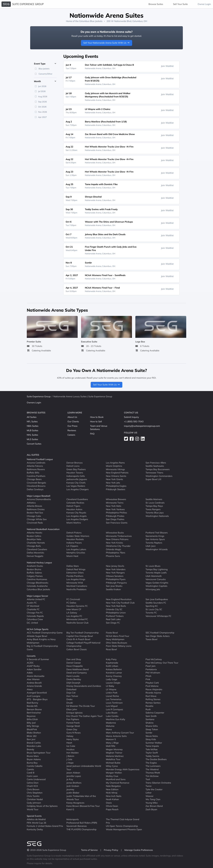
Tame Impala (152, 746)
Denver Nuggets (35, 556)
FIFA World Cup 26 (36, 823)
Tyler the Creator (154, 789)
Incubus (70, 749)
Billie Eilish (32, 719)
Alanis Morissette (36, 676)
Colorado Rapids (35, 616)
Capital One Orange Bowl (80, 636)
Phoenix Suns (113, 556)
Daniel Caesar (74, 663)
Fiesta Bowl (112, 633)
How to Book (97, 417)
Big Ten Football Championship (83, 633)
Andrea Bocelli (34, 683)
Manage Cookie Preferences (139, 850)
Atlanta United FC (36, 599)
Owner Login (204, 4)
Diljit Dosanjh (73, 683)
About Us (72, 417)
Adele (30, 673)
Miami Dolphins (114, 466)
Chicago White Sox (37, 519)
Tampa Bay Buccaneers (158, 469)
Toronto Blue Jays (155, 513)
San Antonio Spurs (155, 539)
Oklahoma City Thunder (118, 546)
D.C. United (32, 623)
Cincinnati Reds (35, 523)
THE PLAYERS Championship (81, 829)
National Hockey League (39, 563)
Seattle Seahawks (155, 466)
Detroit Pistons (74, 533)
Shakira (149, 723)
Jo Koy (70, 779)
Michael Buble (113, 763)
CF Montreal (33, 606)
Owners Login (34, 403)
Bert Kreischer (34, 713)
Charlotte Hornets (36, 543)
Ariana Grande (34, 686)
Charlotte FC (33, 609)
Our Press (72, 426)
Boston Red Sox (35, 513)
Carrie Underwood (36, 779)
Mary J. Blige (112, 743)
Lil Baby (110, 686)
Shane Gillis (152, 726)
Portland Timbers (115, 616)
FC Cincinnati (73, 599)
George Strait (73, 726)
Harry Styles (73, 739)
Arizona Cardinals (36, 463)
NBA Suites (33, 426)
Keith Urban (112, 666)
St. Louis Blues (153, 566)
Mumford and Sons (116, 779)
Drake (69, 699)
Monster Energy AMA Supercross (123, 769)
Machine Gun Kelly (116, 719)
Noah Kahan (112, 799)
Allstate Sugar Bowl (37, 636)
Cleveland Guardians (77, 499)
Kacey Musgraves (75, 803)
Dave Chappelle (75, 666)
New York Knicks (114, 543)
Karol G (70, 809)
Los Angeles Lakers (76, 549)
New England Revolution (119, 599)
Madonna (111, 723)
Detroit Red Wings (76, 569)
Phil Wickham (153, 673)
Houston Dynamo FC (77, 606)
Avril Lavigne (34, 696)
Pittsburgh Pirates (115, 516)
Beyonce (31, 716)
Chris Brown (33, 789)
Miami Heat (72, 556)
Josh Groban (73, 786)
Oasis (109, 803)
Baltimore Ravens (36, 469)
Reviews (72, 430)
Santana (150, 719)
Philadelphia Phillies (116, 513)
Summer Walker (154, 743)
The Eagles (151, 763)
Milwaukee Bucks (115, 533)
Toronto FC (151, 613)
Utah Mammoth (154, 576)
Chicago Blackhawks (37, 583)
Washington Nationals (157, 516)
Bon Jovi (31, 739)
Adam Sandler (34, 669)
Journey (70, 789)
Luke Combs (112, 716)
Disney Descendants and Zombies (84, 686)
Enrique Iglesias (74, 713)
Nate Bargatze (113, 786)
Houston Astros (74, 509)
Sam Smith (151, 716)
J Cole (69, 759)
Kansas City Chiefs (76, 483)
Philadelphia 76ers (116, 553)
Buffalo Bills (33, 473)
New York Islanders (116, 569)
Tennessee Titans (154, 473)
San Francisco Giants (117, 523)
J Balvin (70, 756)
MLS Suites (32, 439)
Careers (71, 435)
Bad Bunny (32, 703)
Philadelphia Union (116, 613)
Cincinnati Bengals (36, 483)
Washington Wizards (157, 549)
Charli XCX (32, 786)
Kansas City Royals (76, 513)
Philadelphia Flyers (116, 579)
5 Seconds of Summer (38, 659)
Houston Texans (75, 473)
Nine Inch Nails (114, 796)
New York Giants (114, 479)
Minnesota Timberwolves (119, 536)
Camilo (30, 769)
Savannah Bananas (77, 826)
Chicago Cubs (34, 516)
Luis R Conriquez (114, 709)
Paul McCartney (154, 659)
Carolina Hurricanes (37, 579)
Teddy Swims (152, 756)
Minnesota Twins (115, 503)
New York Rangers (115, 573)
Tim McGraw (152, 776)
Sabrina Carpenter (155, 713)
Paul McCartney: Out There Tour (162, 663)
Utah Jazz (151, 546)
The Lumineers (153, 766)
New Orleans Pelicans (117, 539)
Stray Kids (151, 739)
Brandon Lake (34, 746)
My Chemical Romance (118, 783)
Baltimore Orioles (36, 509)
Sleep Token (152, 729)
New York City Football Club (120, 603)
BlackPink (32, 729)
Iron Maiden (73, 753)
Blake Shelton (34, 733)
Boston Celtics (34, 536)
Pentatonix (151, 669)
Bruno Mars (33, 756)
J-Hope (70, 763)
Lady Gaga (112, 679)
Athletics (31, 503)
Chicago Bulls (34, 546)
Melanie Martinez (115, 756)
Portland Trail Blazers (157, 533)
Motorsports (73, 819)
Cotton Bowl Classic (77, 649)
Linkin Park (112, 693)
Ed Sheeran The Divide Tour (81, 706)
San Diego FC (113, 623)
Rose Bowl (111, 649)
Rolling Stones (153, 699)
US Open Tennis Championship (122, 826)
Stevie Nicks (152, 736)
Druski (70, 703)
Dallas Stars (73, 566)
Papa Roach (112, 809)
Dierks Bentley (74, 679)
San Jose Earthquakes (157, 599)
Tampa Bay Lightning (157, 569)
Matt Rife (111, 746)
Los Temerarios (114, 699)
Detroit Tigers (73, 506)
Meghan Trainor (114, 753)
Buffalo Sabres (34, 573)
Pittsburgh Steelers (116, 489)
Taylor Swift (152, 753)
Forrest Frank (73, 723)
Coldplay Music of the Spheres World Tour (42, 808)
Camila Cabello (35, 766)
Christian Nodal (35, 799)
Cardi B (31, 773)
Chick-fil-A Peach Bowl (78, 639)
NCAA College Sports (38, 629)
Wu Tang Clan (153, 799)
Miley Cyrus (112, 766)
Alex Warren (33, 679)
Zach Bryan (151, 809)
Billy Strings (33, 726)
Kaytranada (112, 663)
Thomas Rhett (153, 773)
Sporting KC (152, 606)
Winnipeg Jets (153, 589)
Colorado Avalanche (37, 586)
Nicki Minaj (112, 793)
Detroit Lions (73, 466)
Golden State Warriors (78, 536)
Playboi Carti (152, 683)
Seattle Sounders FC (156, 603)
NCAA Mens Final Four (118, 636)
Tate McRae (152, 749)
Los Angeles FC (74, 616)
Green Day (72, 729)
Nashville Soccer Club (77, 623)
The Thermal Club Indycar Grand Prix (123, 821)
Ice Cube (71, 746)
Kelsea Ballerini (114, 669)
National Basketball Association (43, 529)
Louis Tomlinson (114, 703)
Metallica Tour (113, 759)
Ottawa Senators (115, 576)
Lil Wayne (111, 689)
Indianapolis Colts (76, 476)
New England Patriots (117, 473)
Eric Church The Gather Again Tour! (84, 716)
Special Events (34, 816)
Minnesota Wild (75, 583)
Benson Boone (34, 709)
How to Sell (96, 421)
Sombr (149, 733)
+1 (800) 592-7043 (134, 421)
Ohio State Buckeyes (116, 643)
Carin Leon (32, 776)
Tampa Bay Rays (154, 506)
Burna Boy (32, 763)
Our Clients (73, 421)
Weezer (149, 796)
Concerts (31, 656)
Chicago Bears (34, 479)
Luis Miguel (112, 706)
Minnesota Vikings (115, 469)
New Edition (112, 789)
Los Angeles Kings (76, 579)
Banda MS (32, 706)
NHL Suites (32, 435)
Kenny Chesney (114, 676)
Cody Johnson (34, 803)
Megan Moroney (114, 749)
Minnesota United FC (77, 619)
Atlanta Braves (34, 506)
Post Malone (152, 686)
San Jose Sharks (114, 586)
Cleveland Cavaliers (37, 549)
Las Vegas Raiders (76, 486)
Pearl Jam (151, 666)
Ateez (30, 689)
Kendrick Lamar (114, 673)
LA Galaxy (72, 613)
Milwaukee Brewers (116, 499)
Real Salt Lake (113, 619)
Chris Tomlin (33, 796)
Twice (149, 786)
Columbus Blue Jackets (91, 21)
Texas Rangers (153, 509)
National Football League (40, 459)
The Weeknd (152, 769)
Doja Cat (71, 693)
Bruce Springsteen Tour (39, 753)
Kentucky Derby (35, 829)
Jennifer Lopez (74, 776)
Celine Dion (33, 783)
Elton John (72, 709)
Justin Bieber (73, 793)
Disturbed (71, 689)
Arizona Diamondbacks (39, 499)
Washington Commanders (159, 476)
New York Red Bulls (116, 606)
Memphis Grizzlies (76, 553)
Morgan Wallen (114, 773)
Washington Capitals (156, 586)
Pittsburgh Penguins (116, 583)
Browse (156, 4)
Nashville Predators (76, 589)
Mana (109, 729)
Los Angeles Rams (115, 463)
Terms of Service (90, 850)
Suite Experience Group (39, 396)
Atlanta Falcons (35, 466)
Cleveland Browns (36, 486)
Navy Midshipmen (115, 639)
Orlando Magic (114, 549)
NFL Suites (32, 421)
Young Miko (152, 803)
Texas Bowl (151, 639)
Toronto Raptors (154, 543)
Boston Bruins (34, 569)
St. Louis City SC (154, 609)
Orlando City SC (114, 609)
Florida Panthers (75, 576)
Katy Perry (111, 659)
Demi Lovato (73, 676)
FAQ (92, 434)
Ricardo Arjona (153, 693)
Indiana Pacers (74, 543)
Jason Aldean (73, 773)
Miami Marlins (74, 523)
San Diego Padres (115, 519)
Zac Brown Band (154, 806)
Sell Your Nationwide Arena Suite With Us (106, 43)
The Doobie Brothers (156, 759)
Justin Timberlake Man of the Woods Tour (81, 798)
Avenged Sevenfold (37, 693)
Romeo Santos (153, 703)
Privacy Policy (111, 850)
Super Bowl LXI (153, 479)
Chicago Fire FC (35, 613)
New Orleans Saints (116, 476)
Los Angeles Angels (76, 516)
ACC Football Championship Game (45, 633)
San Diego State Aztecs (158, 636)
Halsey (70, 736)
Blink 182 (32, 736)
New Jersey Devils (115, 566)
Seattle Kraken (113, 589)
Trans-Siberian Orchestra (158, 783)
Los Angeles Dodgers (77, 519)
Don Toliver (72, 696)
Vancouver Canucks (156, 579)
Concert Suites (34, 444)
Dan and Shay (74, 659)
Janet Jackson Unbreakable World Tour (84, 768)
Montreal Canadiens (77, 586)
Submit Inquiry (131, 417)
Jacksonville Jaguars (77, 479)
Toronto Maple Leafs (156, 573)
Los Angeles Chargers (78, 489)
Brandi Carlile (34, 743)
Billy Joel (31, 723)
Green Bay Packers (76, 469)
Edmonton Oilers (75, 573)
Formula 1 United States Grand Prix (45, 826)
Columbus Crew (35, 619)
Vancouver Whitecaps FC (158, 616)
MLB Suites (32, 430)
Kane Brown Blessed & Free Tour (83, 806)
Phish (148, 676)
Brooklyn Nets (34, 539)
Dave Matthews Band (78, 669)
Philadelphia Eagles (116, 486)
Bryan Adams (34, 759)
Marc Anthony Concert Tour (120, 733)
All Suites (32, 417)
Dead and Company (77, 673)
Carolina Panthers (36, 476)
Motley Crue (112, 776)
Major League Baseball (39, 496)
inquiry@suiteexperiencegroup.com (142, 426)
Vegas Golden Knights (157, 583)
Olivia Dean (112, 806)
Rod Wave (151, 696)
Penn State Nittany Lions (119, 646)
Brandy (30, 749)
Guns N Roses (74, 733)
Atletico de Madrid (36, 819)
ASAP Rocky (33, 666)
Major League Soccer (37, 596)
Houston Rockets (75, 539)
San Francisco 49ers (156, 463)
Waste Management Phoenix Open (124, 829)
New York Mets (114, 506)
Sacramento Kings (155, 536)
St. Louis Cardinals (155, 503)
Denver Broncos (74, 463)
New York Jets (113, 483)
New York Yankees (115, 509)
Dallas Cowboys (35, 489)
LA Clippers (72, 546)
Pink (148, 679)
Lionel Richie (112, 696)
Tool (148, 779)
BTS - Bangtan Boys (37, 699)
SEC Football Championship (160, 633)
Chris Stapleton (35, 793)
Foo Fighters (73, 719)
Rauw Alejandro (154, 689)
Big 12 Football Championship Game (42, 648)
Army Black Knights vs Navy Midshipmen (41, 641)
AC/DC (30, 663)
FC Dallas (71, 603)
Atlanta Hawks (34, 533)
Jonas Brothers (74, 783)
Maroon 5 (111, 739)
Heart (69, 743)
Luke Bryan (112, 713)
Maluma (110, 726)
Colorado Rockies (75, 503)
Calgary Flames (35, 576)
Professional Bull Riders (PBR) (82, 823)
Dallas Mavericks (35, 553)
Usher (149, 793)
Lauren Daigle (113, 683)
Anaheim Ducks (35, 566)
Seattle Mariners (154, 499)
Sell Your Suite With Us (107, 385)
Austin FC (32, 603)
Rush (148, 709)
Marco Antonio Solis (116, 736)
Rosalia (149, 706)
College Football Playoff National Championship (83, 644)
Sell (180, 4)
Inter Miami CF (74, 609)
